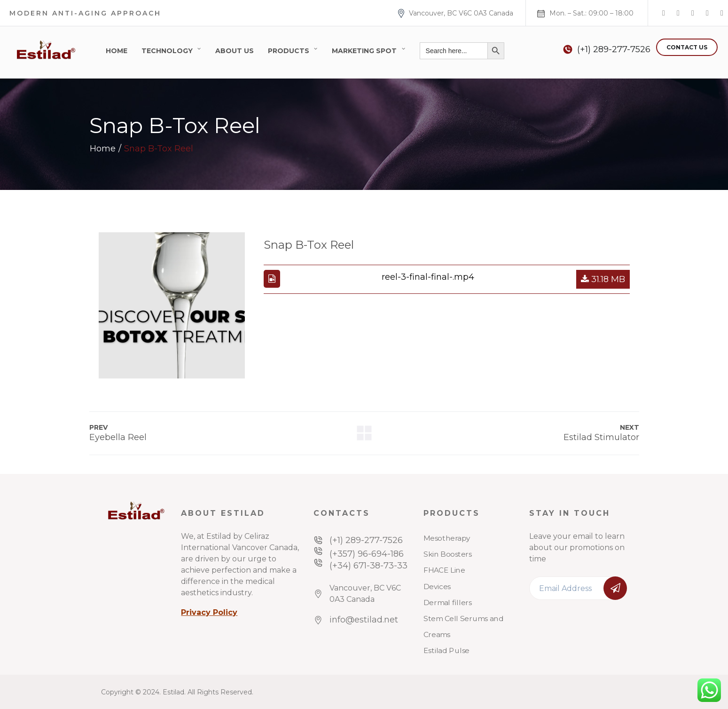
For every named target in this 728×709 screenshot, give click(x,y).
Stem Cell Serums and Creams (463, 627)
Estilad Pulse (446, 651)
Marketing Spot (364, 51)
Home (117, 51)
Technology (167, 51)
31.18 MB (603, 279)
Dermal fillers (448, 603)
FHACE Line (444, 570)
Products (289, 51)
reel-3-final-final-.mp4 (428, 277)
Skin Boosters (448, 554)
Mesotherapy (447, 538)
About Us (235, 51)
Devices (437, 586)
